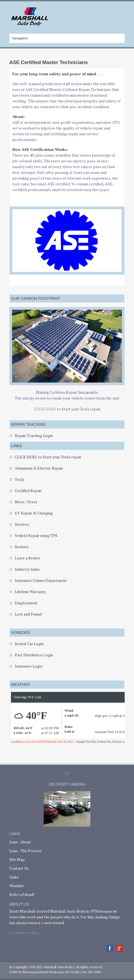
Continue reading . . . (26, 932)
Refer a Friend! (22, 894)
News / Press (26, 502)
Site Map (17, 859)
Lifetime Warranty (30, 592)
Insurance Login (29, 666)
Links (14, 877)
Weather (17, 886)
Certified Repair (28, 491)
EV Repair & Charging (34, 513)
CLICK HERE (45, 409)
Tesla (19, 479)
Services (22, 524)
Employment (26, 603)
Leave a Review (27, 558)
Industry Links (27, 569)
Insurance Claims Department (41, 580)
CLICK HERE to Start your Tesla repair (48, 457)
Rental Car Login (29, 644)
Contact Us (19, 868)
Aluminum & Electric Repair (39, 468)
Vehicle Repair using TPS (36, 535)
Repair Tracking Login (34, 436)
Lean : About (20, 842)
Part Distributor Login (34, 655)
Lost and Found (28, 614)
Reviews (22, 547)
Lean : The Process (26, 851)
